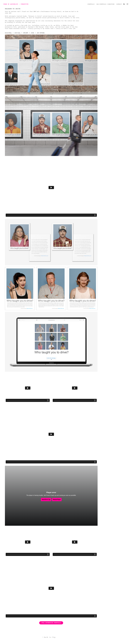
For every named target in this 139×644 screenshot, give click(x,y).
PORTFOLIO (91, 4)
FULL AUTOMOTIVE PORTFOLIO (51, 623)
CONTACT (119, 4)
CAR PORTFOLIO (101, 4)
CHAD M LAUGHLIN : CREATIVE (16, 4)
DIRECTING (111, 4)
